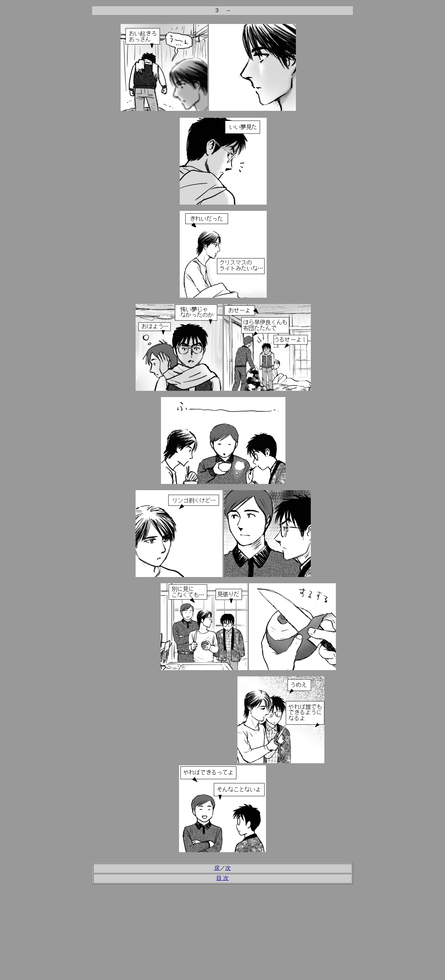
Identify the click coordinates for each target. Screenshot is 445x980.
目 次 (222, 878)
